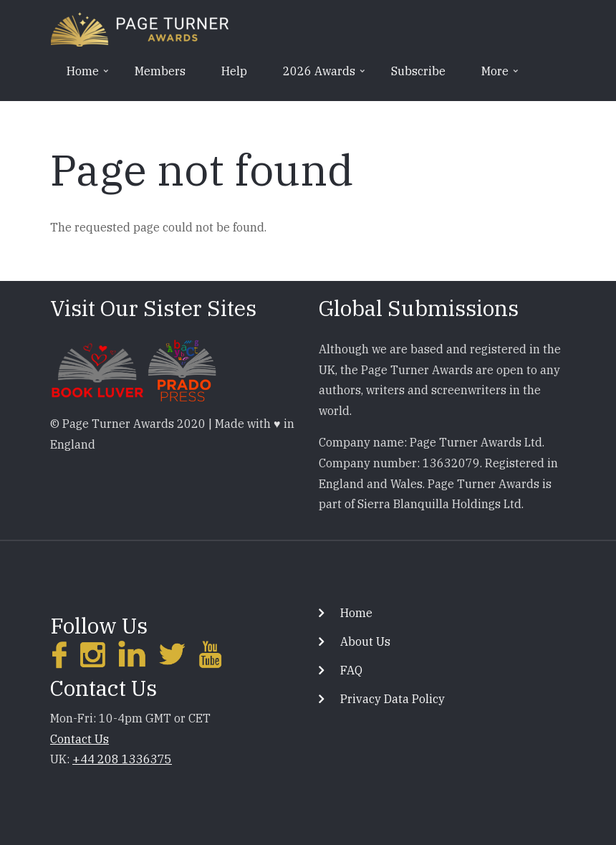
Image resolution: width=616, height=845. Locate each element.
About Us (365, 641)
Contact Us (80, 739)
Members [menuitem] (160, 71)
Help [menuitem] (234, 71)
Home (356, 613)
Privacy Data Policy (393, 699)
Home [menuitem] (81, 76)
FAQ (351, 670)
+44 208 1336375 (122, 759)
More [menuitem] (494, 76)
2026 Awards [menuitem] (318, 76)
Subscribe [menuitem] (418, 71)
